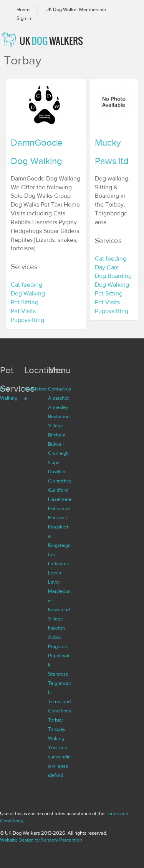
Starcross (58, 674)
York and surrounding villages (59, 757)
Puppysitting (27, 320)
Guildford (58, 490)
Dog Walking (28, 294)
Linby (54, 582)
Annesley (58, 407)
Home (23, 10)
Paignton (58, 646)
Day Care (107, 267)
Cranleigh (58, 453)
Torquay (57, 729)
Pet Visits (23, 311)
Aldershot (58, 398)
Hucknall (57, 518)
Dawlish (57, 472)
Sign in (24, 18)
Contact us (60, 389)
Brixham (57, 435)
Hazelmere (60, 499)
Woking (56, 738)
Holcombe (59, 509)
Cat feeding (26, 285)
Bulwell (56, 444)
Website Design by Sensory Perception (41, 840)
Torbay (55, 720)
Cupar (55, 463)
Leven (55, 573)
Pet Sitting (25, 302)
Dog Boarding (113, 276)
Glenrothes (60, 481)
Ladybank (59, 564)
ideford (55, 775)
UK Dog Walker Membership (76, 10)
